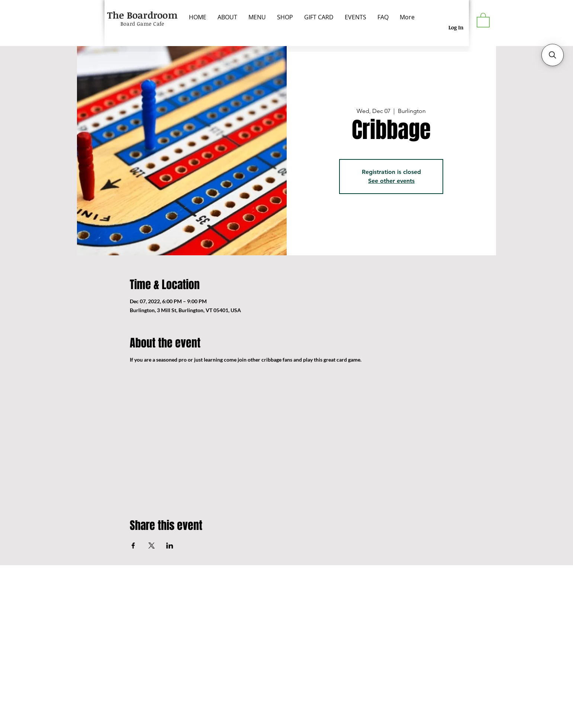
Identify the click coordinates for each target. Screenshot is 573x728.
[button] (483, 20)
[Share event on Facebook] (133, 546)
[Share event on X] (152, 546)
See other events (391, 181)
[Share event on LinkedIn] (170, 546)
